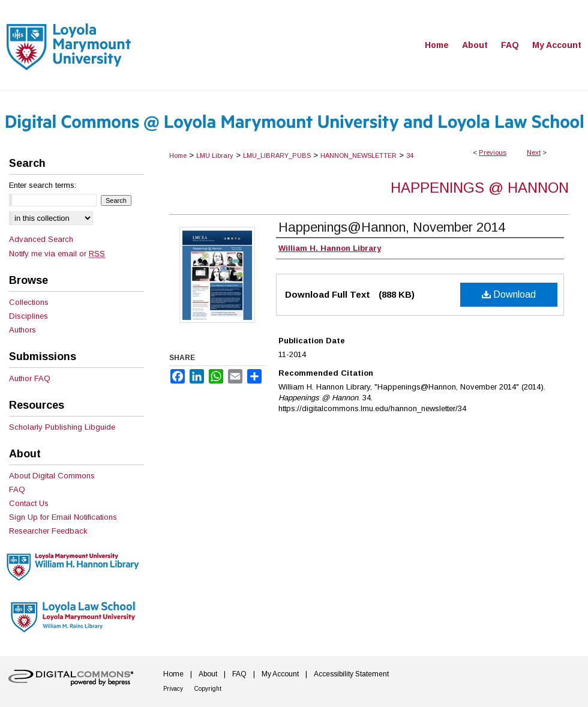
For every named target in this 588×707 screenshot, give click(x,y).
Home (178, 155)
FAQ (17, 489)
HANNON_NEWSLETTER (358, 155)
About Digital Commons (52, 476)
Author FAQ (30, 378)
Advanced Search (41, 239)
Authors (22, 330)
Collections (29, 302)
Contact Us (29, 503)
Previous (493, 152)
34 (410, 155)
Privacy (173, 689)
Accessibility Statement (351, 674)
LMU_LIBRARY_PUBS (277, 155)
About (208, 674)
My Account (280, 674)
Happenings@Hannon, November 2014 (392, 227)
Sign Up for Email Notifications (63, 517)
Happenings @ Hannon (480, 188)
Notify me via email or (57, 254)
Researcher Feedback (48, 531)
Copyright (208, 689)
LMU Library (215, 155)
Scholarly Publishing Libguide (62, 427)
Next (534, 152)
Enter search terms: (43, 185)
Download (509, 294)
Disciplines (28, 316)
